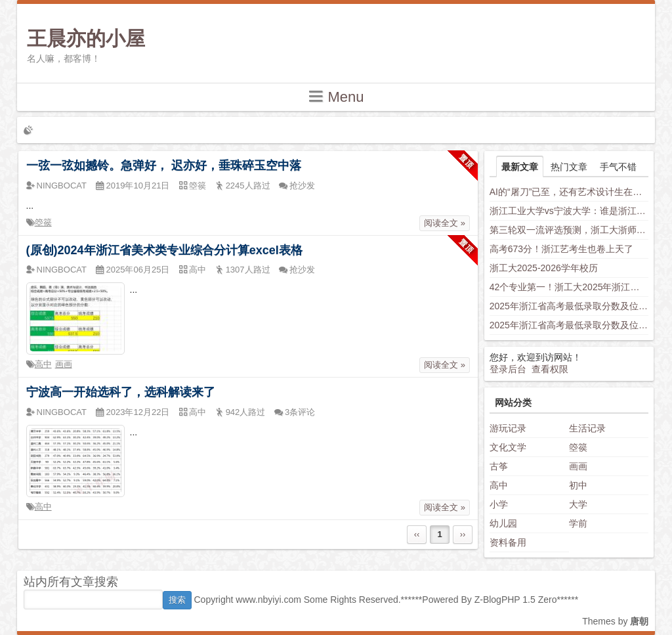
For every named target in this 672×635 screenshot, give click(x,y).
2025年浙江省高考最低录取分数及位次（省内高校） (569, 306)
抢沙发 (302, 186)
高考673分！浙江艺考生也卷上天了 (561, 249)
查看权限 (550, 369)
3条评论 (300, 412)
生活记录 (587, 428)
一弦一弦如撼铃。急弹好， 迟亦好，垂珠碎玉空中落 (164, 165)
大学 (578, 504)
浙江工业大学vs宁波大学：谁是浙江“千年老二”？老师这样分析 (569, 211)
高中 (43, 364)
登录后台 (508, 369)
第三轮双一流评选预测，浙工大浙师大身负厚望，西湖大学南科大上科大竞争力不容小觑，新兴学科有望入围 (569, 230)
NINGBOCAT (62, 186)
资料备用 (508, 542)
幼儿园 (503, 523)
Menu (336, 96)
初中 (578, 485)
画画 (64, 364)
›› (463, 534)
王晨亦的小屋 (86, 38)
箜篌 (43, 222)
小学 (499, 504)
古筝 (499, 466)
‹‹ (417, 534)
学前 (578, 523)
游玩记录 (508, 428)
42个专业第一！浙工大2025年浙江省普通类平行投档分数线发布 (569, 287)
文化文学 (508, 447)
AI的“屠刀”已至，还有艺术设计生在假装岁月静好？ (569, 192)
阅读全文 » (445, 223)
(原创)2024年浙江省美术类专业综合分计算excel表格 (164, 250)
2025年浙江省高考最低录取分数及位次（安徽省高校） (569, 325)
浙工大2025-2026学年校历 (544, 268)
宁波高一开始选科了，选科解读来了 (121, 392)
